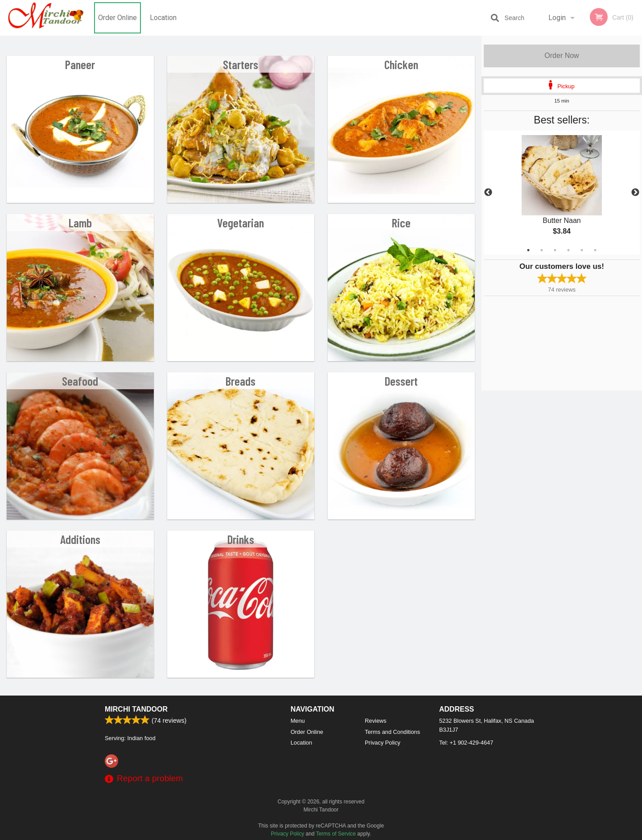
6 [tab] (595, 250)
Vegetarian (241, 222)
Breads (241, 381)
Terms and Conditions (392, 732)
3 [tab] (555, 250)
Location (163, 18)
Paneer (80, 64)
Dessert (401, 381)
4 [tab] (568, 250)
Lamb (80, 222)
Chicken (401, 64)
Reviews (375, 721)
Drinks (241, 539)
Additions (80, 539)
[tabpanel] (562, 193)
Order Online (117, 18)
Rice (401, 222)
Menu (298, 721)
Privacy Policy (383, 743)
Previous (488, 193)
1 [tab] (528, 250)
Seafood (80, 381)
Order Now (562, 56)
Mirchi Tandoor (136, 709)
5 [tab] (582, 250)
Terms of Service (336, 834)
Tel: (466, 743)
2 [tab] (542, 250)
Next (635, 193)
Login (557, 18)
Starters (241, 64)
